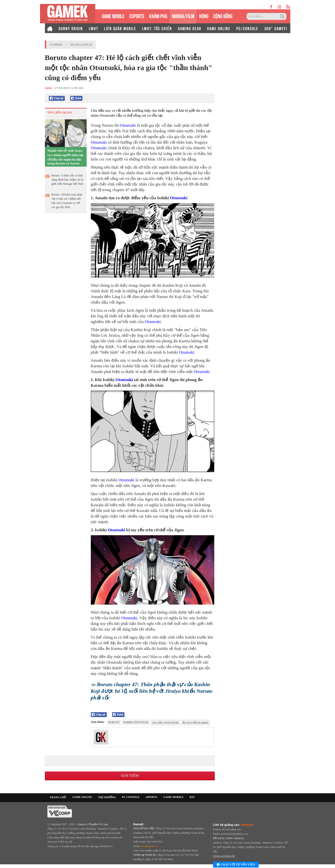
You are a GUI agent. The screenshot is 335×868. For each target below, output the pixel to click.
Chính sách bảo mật (224, 856)
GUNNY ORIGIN (71, 28)
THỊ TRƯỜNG (107, 797)
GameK (56, 44)
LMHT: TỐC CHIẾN (157, 28)
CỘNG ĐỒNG (223, 16)
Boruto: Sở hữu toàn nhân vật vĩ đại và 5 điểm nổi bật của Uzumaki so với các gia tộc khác (67, 201)
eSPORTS (137, 16)
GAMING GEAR (190, 28)
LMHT (94, 28)
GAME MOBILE (113, 16)
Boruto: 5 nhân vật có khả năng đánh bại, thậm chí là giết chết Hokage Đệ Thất (67, 180)
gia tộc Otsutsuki (165, 723)
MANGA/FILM (183, 16)
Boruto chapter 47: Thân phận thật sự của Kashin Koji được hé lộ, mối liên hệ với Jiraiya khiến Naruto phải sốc (152, 691)
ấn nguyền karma (195, 723)
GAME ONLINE (219, 28)
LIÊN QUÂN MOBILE (120, 28)
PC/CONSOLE (247, 28)
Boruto (114, 722)
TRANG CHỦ (58, 797)
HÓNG (204, 16)
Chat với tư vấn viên (236, 865)
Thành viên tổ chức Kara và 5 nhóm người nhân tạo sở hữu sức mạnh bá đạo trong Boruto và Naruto (66, 157)
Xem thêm (130, 776)
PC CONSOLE (131, 797)
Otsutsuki (128, 125)
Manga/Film (81, 44)
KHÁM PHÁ (158, 16)
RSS (192, 797)
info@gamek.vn (150, 846)
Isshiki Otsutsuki (136, 722)
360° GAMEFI (276, 28)
